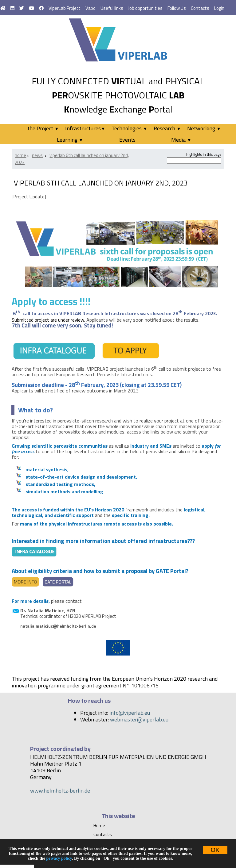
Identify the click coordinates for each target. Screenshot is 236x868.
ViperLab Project (65, 8)
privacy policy (59, 858)
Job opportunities (145, 8)
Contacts (200, 8)
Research (167, 128)
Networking (204, 128)
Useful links (112, 8)
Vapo (90, 8)
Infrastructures (85, 128)
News (37, 155)
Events (127, 140)
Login (219, 8)
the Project (43, 128)
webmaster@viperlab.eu (139, 719)
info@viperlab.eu (130, 713)
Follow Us (177, 8)
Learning (70, 140)
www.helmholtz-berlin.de (60, 791)
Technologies (129, 128)
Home (20, 155)
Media (181, 140)
